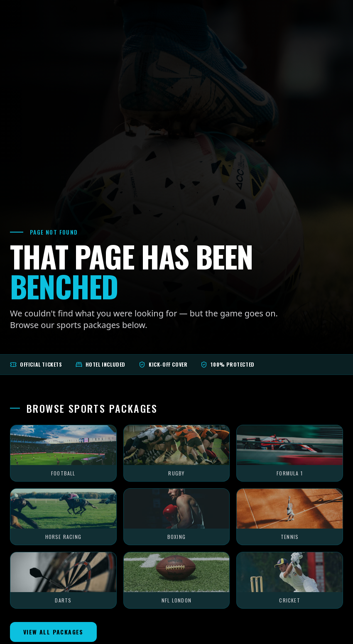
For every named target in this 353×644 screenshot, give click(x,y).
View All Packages (53, 632)
